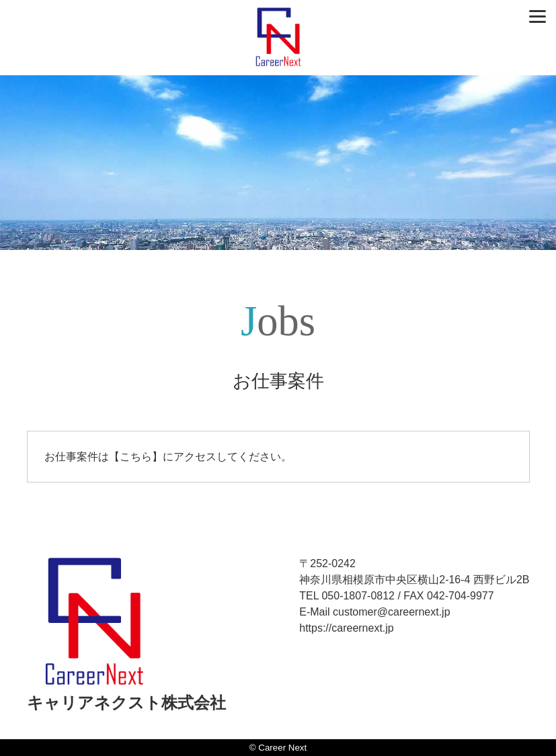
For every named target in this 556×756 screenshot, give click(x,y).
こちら (136, 457)
